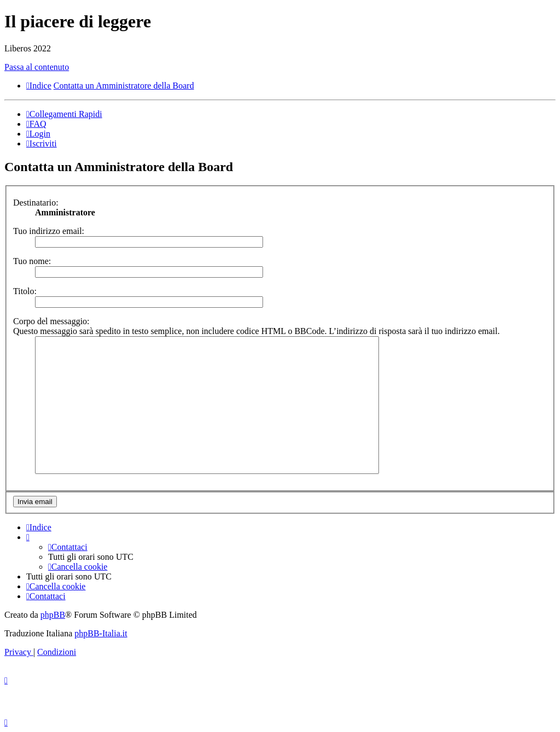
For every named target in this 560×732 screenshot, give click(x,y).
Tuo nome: (32, 261)
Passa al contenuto (37, 67)
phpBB (53, 615)
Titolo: (25, 291)
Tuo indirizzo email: (49, 231)
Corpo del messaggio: (51, 321)
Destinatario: (36, 203)
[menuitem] (36, 124)
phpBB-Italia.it (101, 633)
